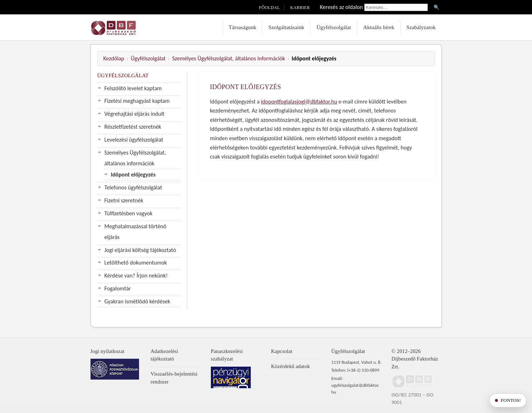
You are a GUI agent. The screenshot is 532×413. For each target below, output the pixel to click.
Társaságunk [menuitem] (243, 27)
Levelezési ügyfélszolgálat (134, 140)
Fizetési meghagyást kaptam (137, 101)
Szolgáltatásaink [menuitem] (286, 27)
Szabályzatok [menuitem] (421, 27)
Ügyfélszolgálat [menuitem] (334, 27)
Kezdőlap (114, 58)
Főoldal (269, 8)
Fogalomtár (118, 288)
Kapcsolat (282, 351)
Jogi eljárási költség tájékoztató (140, 250)
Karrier (300, 8)
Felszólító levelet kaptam (133, 88)
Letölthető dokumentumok (136, 263)
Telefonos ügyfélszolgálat (133, 187)
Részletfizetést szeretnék (133, 127)
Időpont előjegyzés (133, 175)
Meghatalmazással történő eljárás (135, 232)
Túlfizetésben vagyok (129, 213)
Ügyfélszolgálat (148, 58)
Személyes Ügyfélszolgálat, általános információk (228, 58)
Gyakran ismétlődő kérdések (137, 301)
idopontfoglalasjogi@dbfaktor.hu (299, 102)
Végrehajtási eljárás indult (135, 114)
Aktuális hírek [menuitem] (379, 27)
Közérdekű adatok (291, 366)
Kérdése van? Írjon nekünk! (136, 276)
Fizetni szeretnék (124, 200)
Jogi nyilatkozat (108, 351)
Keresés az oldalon (342, 7)
